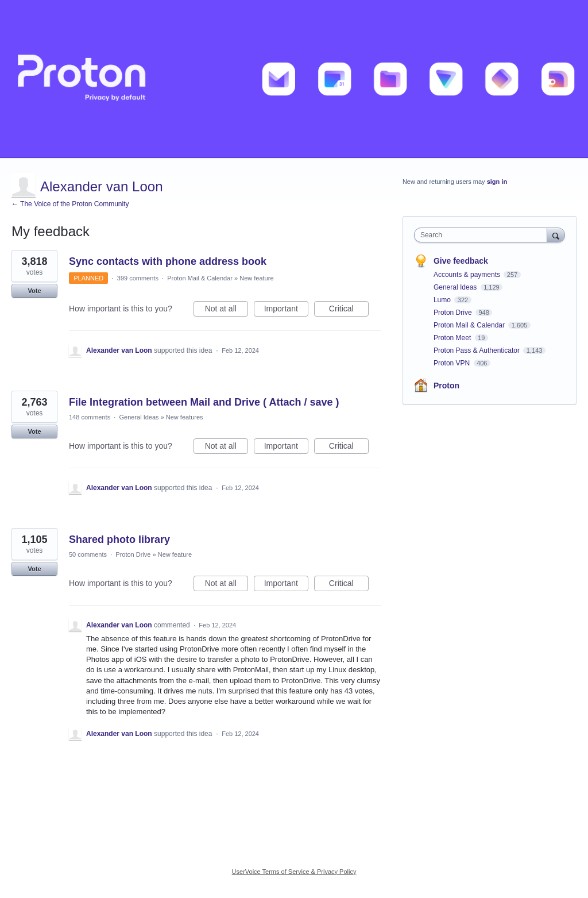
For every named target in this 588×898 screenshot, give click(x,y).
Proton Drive (133, 554)
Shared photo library (119, 539)
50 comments (88, 554)
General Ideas (139, 417)
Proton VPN (453, 363)
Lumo (443, 300)
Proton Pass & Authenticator (477, 350)
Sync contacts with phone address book (168, 261)
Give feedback (461, 261)
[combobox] (483, 235)
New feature (256, 278)
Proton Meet (453, 338)
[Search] (556, 235)
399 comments (138, 278)
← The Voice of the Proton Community (70, 204)
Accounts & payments (468, 275)
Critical (349, 310)
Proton (446, 386)
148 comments (90, 417)
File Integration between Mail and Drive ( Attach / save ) (204, 402)
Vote (34, 291)
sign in (497, 182)
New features (185, 417)
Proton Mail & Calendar (200, 278)
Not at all (227, 310)
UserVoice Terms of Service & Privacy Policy (294, 872)
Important (286, 310)
